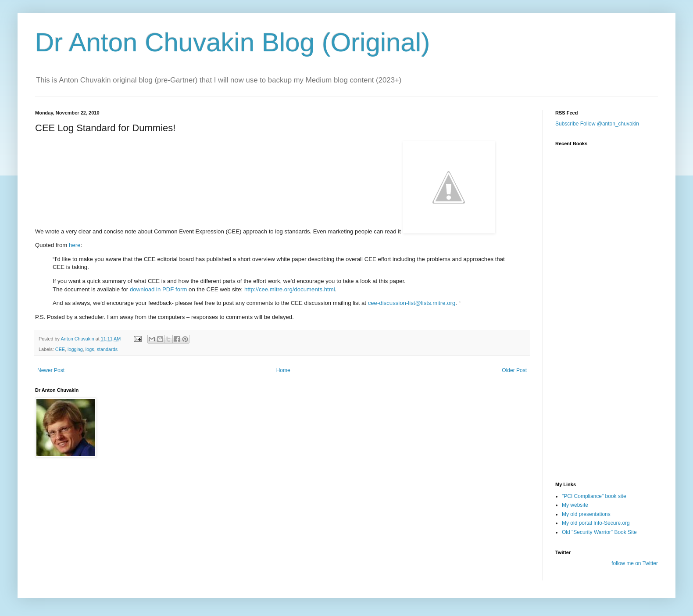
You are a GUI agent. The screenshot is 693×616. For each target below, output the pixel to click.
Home (283, 370)
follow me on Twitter (635, 563)
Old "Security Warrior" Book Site (599, 532)
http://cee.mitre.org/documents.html (290, 289)
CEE (60, 349)
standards (107, 349)
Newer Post (51, 370)
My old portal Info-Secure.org (596, 523)
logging (75, 349)
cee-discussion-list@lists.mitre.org (412, 303)
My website (575, 505)
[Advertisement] (599, 423)
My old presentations (586, 514)
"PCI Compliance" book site (594, 496)
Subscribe (567, 124)
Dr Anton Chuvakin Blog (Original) (232, 42)
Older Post (514, 370)
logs (90, 349)
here (75, 245)
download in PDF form (158, 289)
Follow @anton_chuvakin (610, 124)
